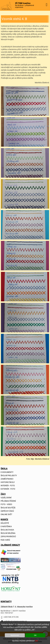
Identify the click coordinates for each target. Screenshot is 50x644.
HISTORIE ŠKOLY (8, 482)
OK (35, 635)
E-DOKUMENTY (7, 472)
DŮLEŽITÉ (5, 523)
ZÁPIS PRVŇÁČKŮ (8, 536)
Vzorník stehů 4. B (14, 19)
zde (36, 641)
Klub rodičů (5, 540)
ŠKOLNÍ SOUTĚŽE (8, 508)
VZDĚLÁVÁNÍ (6, 498)
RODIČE (4, 520)
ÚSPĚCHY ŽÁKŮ (7, 511)
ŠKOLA (4, 469)
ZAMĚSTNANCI (7, 479)
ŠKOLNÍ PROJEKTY (9, 475)
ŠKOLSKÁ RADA (7, 530)
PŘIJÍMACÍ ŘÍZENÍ (8, 501)
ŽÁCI (3, 494)
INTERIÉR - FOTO (8, 486)
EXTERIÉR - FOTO (8, 489)
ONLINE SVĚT (6, 514)
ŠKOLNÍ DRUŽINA (8, 533)
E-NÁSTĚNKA (6, 526)
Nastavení (15, 635)
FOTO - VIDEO (6, 504)
